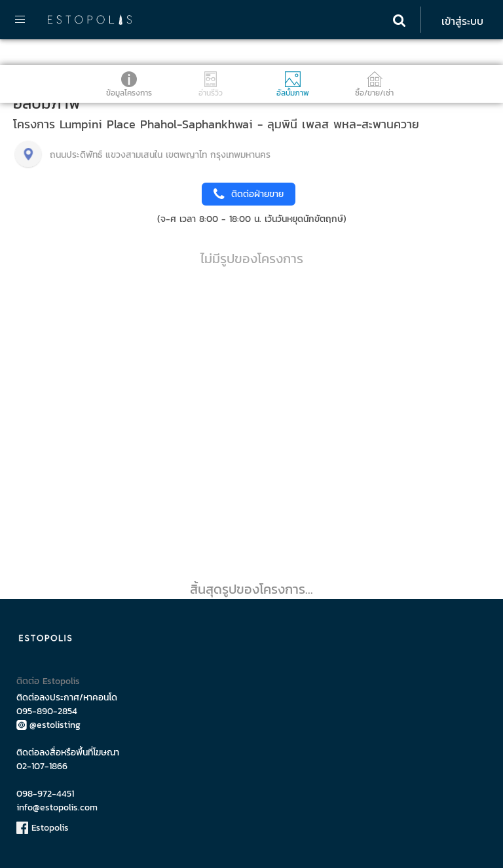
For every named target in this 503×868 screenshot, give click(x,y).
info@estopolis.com (57, 807)
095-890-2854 (47, 711)
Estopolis (43, 828)
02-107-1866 (42, 766)
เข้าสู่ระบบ (462, 21)
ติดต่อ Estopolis (48, 681)
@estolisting (48, 725)
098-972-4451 (45, 794)
